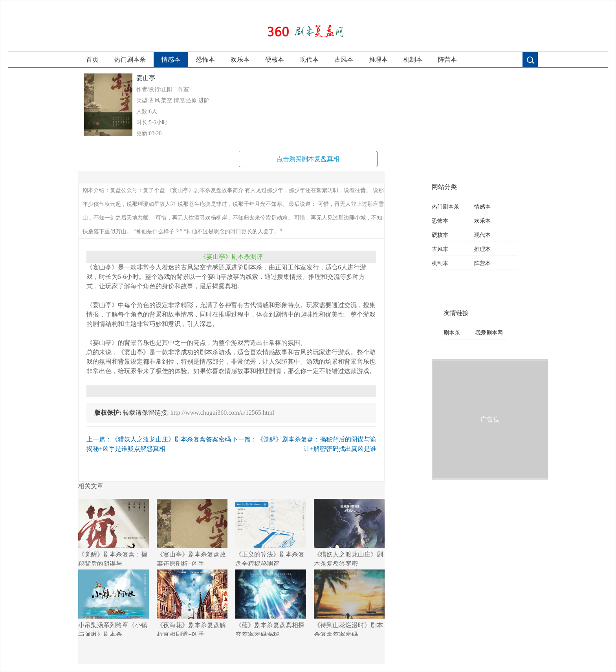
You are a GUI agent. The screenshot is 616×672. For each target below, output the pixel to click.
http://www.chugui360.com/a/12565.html (222, 413)
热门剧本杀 (130, 60)
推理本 (378, 60)
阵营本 (447, 60)
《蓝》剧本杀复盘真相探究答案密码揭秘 (271, 603)
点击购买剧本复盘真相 (308, 159)
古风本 (344, 60)
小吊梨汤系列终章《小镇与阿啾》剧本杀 (114, 603)
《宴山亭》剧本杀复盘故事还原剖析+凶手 (192, 532)
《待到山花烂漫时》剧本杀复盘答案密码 (349, 603)
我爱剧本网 (489, 333)
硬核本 (275, 60)
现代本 (309, 60)
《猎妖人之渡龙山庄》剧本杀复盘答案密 (349, 532)
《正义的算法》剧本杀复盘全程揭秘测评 (271, 532)
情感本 (171, 60)
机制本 (413, 60)
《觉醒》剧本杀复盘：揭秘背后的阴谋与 (114, 532)
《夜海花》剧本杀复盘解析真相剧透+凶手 (192, 603)
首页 (92, 60)
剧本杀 (452, 333)
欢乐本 (240, 60)
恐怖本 (205, 60)
